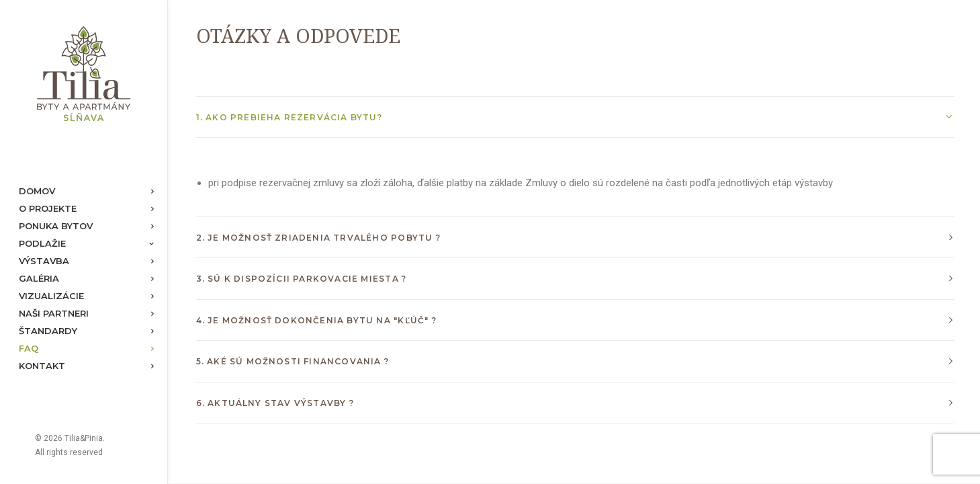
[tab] (575, 117)
